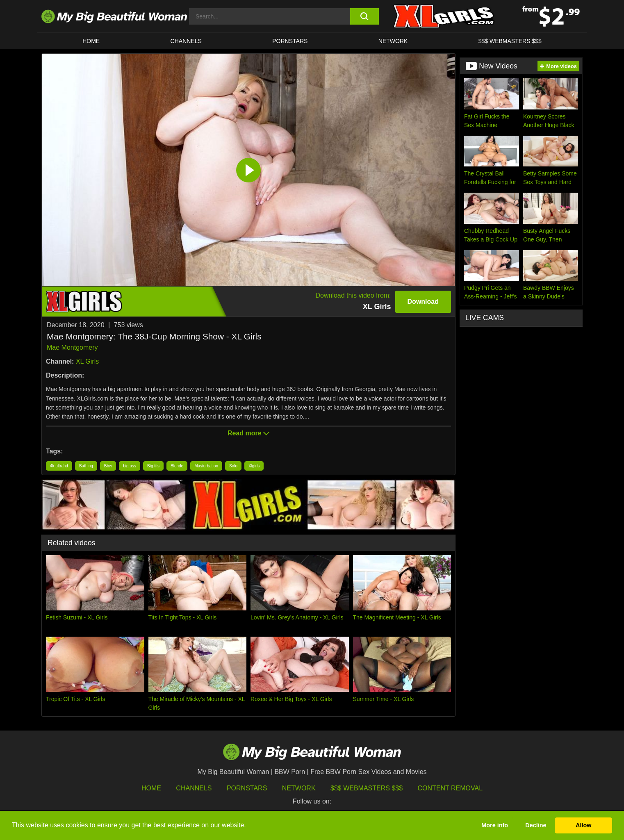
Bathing (86, 466)
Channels (194, 788)
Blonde (177, 466)
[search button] (364, 16)
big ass (130, 466)
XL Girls (87, 361)
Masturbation (206, 466)
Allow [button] (583, 825)
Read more (248, 433)
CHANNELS (186, 41)
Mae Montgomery (72, 347)
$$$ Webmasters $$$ (367, 788)
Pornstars (290, 41)
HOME (91, 41)
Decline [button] (536, 825)
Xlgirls (254, 466)
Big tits (153, 466)
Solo (233, 466)
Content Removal (450, 788)
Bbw (108, 466)
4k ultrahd (59, 466)
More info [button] (495, 825)
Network (393, 41)
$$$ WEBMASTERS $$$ (510, 41)
